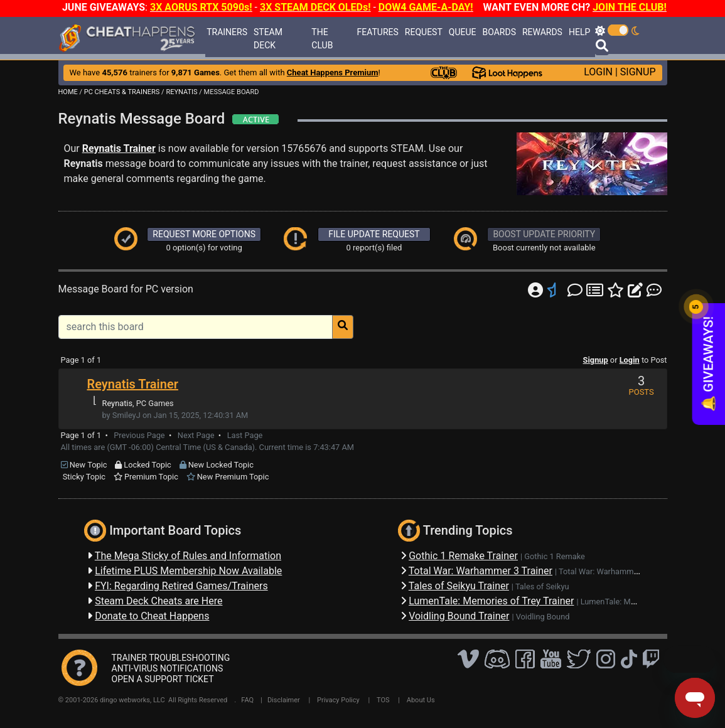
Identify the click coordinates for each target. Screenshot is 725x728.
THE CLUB (322, 39)
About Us (421, 700)
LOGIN (598, 72)
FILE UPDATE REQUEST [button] (374, 234)
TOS (383, 700)
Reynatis (118, 403)
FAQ (247, 700)
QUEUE (463, 32)
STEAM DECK (268, 39)
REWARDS (542, 32)
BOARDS (499, 32)
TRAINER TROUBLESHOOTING (171, 658)
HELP (579, 32)
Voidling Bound (543, 617)
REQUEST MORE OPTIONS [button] (204, 234)
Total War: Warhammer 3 (603, 571)
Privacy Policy (338, 700)
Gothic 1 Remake (555, 556)
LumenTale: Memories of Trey (633, 602)
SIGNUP (638, 72)
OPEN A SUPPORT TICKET (163, 679)
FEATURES (378, 32)
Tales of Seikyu (542, 586)
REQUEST (424, 32)
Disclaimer (284, 700)
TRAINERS (227, 32)
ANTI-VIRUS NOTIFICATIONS (168, 668)
